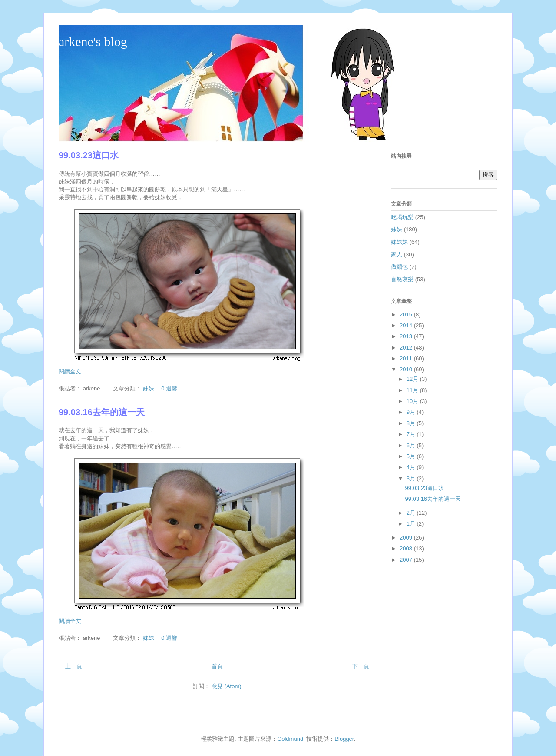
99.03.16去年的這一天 (102, 412)
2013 (407, 336)
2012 (407, 348)
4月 (412, 467)
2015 (407, 315)
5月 (412, 456)
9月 (412, 412)
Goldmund (290, 739)
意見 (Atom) (227, 686)
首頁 (217, 666)
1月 (412, 524)
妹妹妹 (399, 242)
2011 (407, 358)
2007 (407, 560)
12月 (413, 379)
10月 (413, 401)
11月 (413, 390)
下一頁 (361, 666)
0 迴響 (169, 388)
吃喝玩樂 (402, 217)
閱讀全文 (70, 371)
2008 (407, 548)
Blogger (344, 739)
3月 (412, 478)
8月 (412, 423)
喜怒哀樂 (402, 279)
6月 (412, 445)
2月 (412, 513)
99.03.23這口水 (89, 155)
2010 (407, 369)
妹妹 (149, 388)
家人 (397, 255)
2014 (407, 325)
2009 (407, 538)
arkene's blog (93, 42)
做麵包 (399, 267)
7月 (412, 434)
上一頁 (74, 666)
